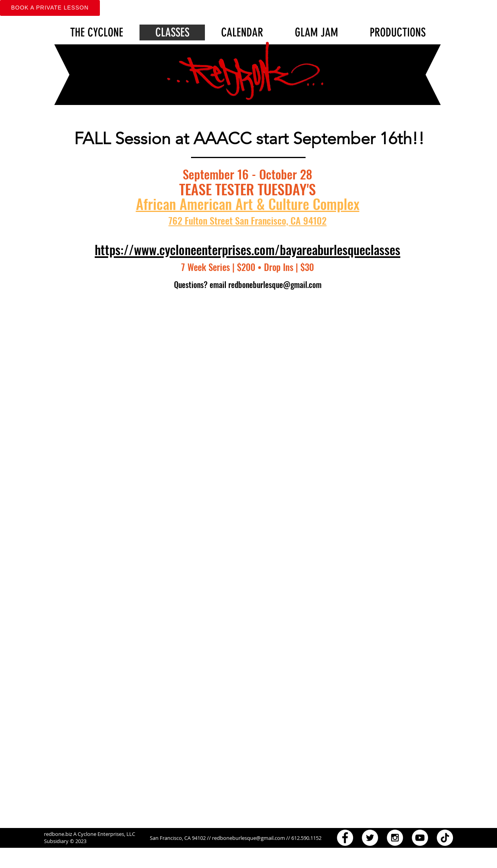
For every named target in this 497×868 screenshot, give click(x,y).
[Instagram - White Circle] (395, 838)
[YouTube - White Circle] (420, 838)
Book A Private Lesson (50, 8)
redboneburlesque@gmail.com (275, 284)
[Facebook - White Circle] (345, 838)
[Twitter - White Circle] (370, 838)
